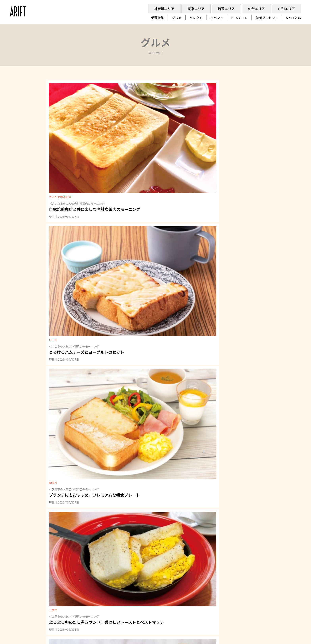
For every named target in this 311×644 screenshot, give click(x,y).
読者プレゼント (267, 18)
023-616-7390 (240, 599)
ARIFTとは (294, 18)
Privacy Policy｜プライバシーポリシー (233, 574)
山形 (151, 576)
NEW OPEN (239, 18)
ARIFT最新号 (159, 603)
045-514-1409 (247, 582)
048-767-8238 (240, 588)
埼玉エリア (226, 9)
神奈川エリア (164, 9)
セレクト (196, 18)
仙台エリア (256, 9)
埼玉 (53, 156)
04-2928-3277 (242, 604)
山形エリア (287, 9)
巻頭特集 (157, 18)
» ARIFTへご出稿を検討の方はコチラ (234, 617)
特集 (115, 590)
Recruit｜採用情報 (221, 569)
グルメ (177, 18)
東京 (126, 576)
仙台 (142, 576)
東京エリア (196, 9)
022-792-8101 (240, 593)
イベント (217, 18)
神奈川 (116, 576)
